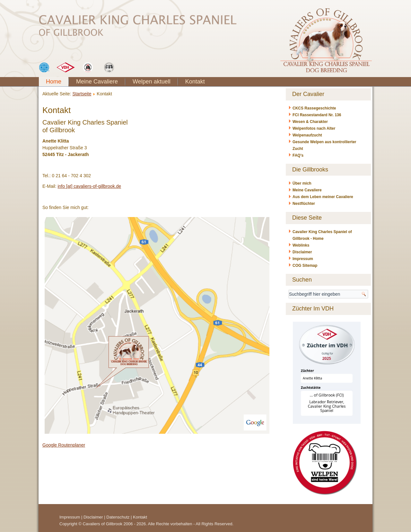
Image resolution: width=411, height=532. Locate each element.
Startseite (82, 94)
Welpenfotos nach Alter (314, 128)
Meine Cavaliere (97, 82)
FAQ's (298, 155)
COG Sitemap (305, 266)
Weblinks (301, 245)
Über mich (302, 183)
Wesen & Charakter (310, 122)
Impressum (303, 259)
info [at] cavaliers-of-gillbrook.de (89, 186)
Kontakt (195, 82)
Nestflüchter (304, 204)
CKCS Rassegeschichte (314, 108)
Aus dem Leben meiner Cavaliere (323, 197)
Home (54, 82)
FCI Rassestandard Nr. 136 (317, 115)
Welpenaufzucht (307, 135)
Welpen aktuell (152, 82)
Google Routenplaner (64, 445)
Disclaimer (302, 252)
